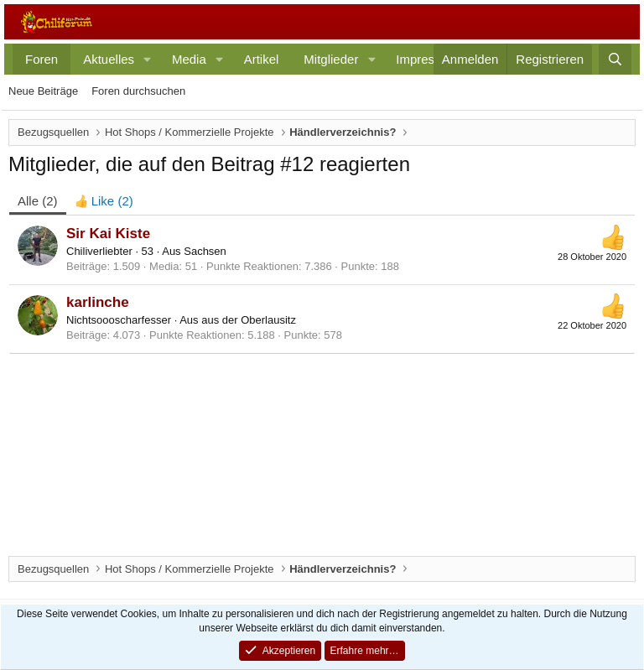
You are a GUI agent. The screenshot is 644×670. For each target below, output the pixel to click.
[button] (148, 59)
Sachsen (205, 251)
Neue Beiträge (43, 91)
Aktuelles (109, 59)
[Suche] (615, 59)
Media (189, 59)
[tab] (104, 201)
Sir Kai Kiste (108, 234)
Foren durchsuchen (138, 91)
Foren (42, 59)
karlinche (98, 302)
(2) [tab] (38, 201)
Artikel (262, 59)
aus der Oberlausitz (249, 320)
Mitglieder (331, 59)
